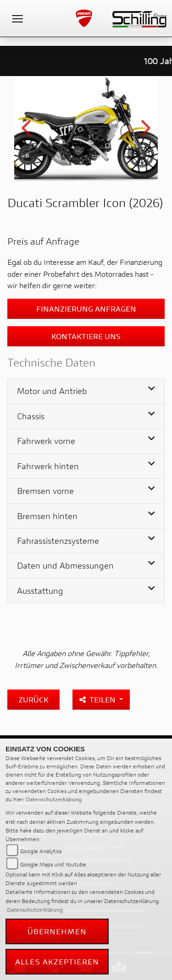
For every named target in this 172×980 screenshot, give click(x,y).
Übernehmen (57, 931)
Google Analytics (41, 851)
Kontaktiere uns (86, 336)
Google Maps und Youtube (53, 864)
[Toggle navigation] (17, 18)
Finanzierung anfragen (86, 309)
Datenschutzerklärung (54, 799)
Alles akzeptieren (57, 961)
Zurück (33, 699)
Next (145, 131)
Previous (27, 131)
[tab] (86, 391)
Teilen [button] (98, 699)
